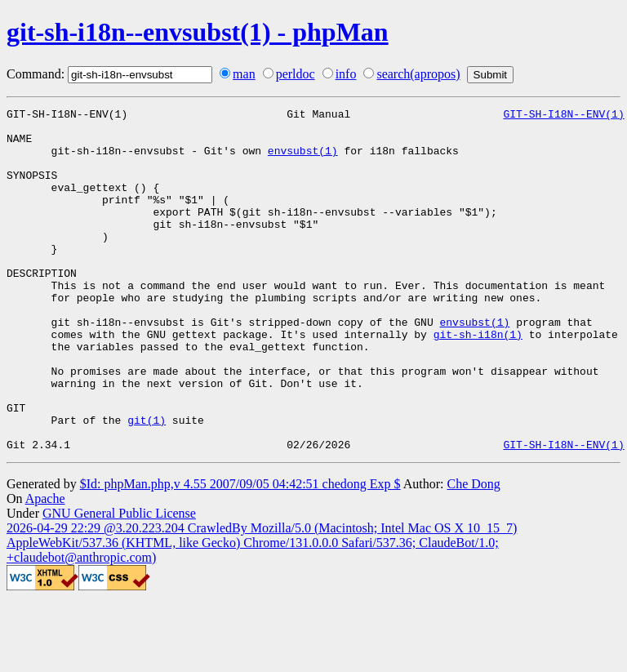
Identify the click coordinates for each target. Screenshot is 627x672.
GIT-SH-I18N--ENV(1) (563, 116)
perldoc (296, 74)
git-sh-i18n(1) (478, 381)
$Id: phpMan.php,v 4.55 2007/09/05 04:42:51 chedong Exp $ (240, 552)
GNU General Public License (119, 582)
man (244, 74)
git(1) (147, 483)
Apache (45, 567)
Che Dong (473, 552)
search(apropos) (418, 74)
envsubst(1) (303, 160)
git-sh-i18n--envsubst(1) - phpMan (198, 32)
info (346, 74)
